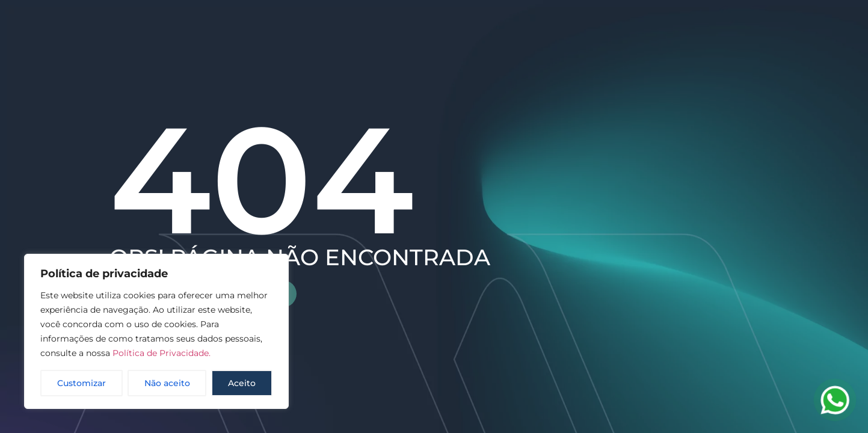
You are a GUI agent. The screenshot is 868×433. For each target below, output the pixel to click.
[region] (156, 331)
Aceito (242, 383)
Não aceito (167, 383)
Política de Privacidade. (162, 353)
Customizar (82, 383)
